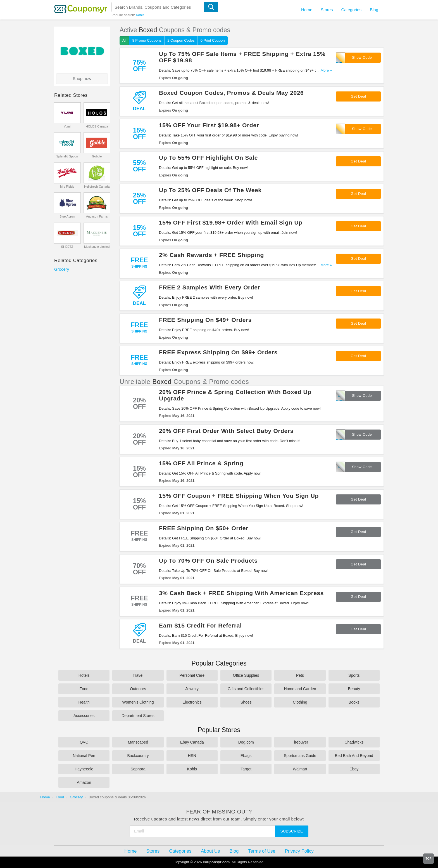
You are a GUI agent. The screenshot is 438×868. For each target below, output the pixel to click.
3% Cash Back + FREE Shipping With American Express (241, 593)
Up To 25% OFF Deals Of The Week (210, 190)
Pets (300, 675)
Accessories (84, 716)
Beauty (354, 689)
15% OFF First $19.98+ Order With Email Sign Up (231, 222)
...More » (325, 70)
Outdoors (138, 689)
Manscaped (138, 742)
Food (84, 689)
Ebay (354, 769)
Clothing (300, 702)
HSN (192, 756)
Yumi (67, 126)
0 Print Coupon (213, 40)
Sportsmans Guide (300, 756)
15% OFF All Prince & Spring (201, 463)
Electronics (192, 702)
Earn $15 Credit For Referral (200, 625)
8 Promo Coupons (147, 40)
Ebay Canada (192, 742)
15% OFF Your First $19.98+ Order (209, 125)
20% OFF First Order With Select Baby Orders (226, 431)
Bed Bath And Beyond (354, 756)
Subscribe (292, 831)
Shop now (82, 78)
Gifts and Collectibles (246, 689)
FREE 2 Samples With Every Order (210, 287)
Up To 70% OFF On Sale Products (208, 561)
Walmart (300, 769)
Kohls (140, 15)
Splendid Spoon (67, 156)
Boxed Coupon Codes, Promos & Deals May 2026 (231, 93)
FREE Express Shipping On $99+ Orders (218, 352)
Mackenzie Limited (97, 247)
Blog (374, 10)
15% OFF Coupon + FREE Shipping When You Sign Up (239, 496)
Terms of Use (262, 851)
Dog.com (246, 742)
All (124, 40)
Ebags (246, 756)
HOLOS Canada (97, 126)
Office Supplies (246, 675)
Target (246, 769)
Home (45, 797)
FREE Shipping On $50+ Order (204, 528)
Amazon (84, 782)
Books (354, 702)
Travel (138, 675)
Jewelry (192, 689)
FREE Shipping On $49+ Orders (205, 320)
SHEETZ (67, 247)
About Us (210, 851)
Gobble (97, 156)
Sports (354, 675)
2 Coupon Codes (181, 40)
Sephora (138, 769)
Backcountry (138, 756)
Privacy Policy (299, 851)
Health (84, 702)
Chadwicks (354, 742)
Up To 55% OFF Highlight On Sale (208, 158)
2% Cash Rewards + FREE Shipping (211, 255)
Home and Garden (300, 689)
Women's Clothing (138, 702)
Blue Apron (67, 216)
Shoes (246, 702)
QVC (84, 742)
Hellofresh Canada (97, 187)
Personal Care (192, 675)
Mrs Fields (67, 187)
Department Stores (138, 716)
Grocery (62, 269)
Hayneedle (84, 769)
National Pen (84, 756)
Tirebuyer (300, 742)
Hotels (84, 675)
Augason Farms (97, 216)
